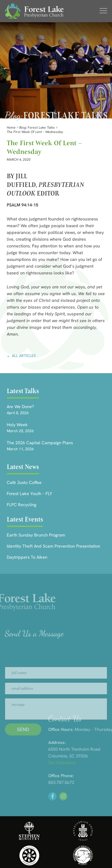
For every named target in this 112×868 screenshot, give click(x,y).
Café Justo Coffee (24, 482)
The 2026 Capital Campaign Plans (40, 443)
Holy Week (17, 425)
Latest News (23, 467)
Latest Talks (23, 391)
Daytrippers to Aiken (27, 557)
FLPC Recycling (22, 505)
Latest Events (25, 519)
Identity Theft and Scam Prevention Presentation (53, 546)
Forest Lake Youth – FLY (29, 494)
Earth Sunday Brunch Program (36, 535)
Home (11, 127)
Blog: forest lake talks (37, 127)
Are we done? (20, 407)
